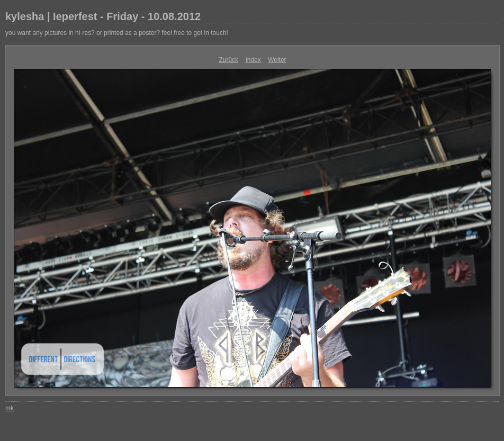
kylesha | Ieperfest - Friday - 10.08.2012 (103, 16)
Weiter (277, 60)
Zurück (228, 60)
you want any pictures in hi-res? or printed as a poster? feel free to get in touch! (117, 33)
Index (253, 60)
